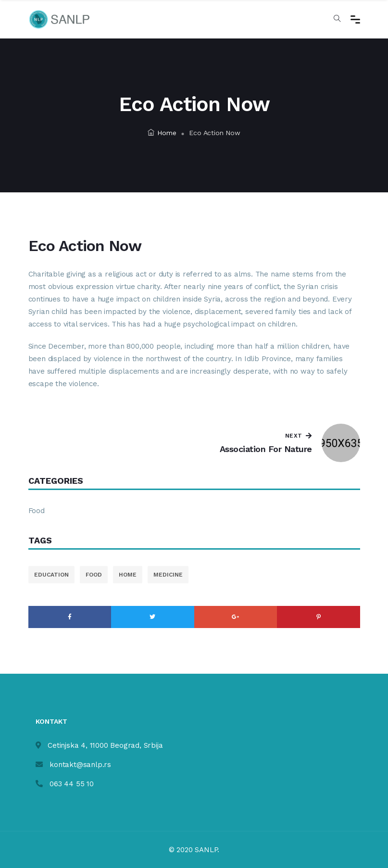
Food (37, 511)
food (94, 575)
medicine (168, 575)
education (51, 575)
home (128, 575)
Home (162, 133)
